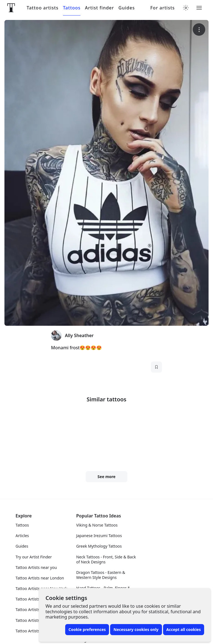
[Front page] (11, 8)
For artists (163, 8)
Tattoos (72, 8)
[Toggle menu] (199, 8)
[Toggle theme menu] (186, 8)
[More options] (199, 29)
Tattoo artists (43, 8)
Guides (127, 8)
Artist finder (99, 8)
